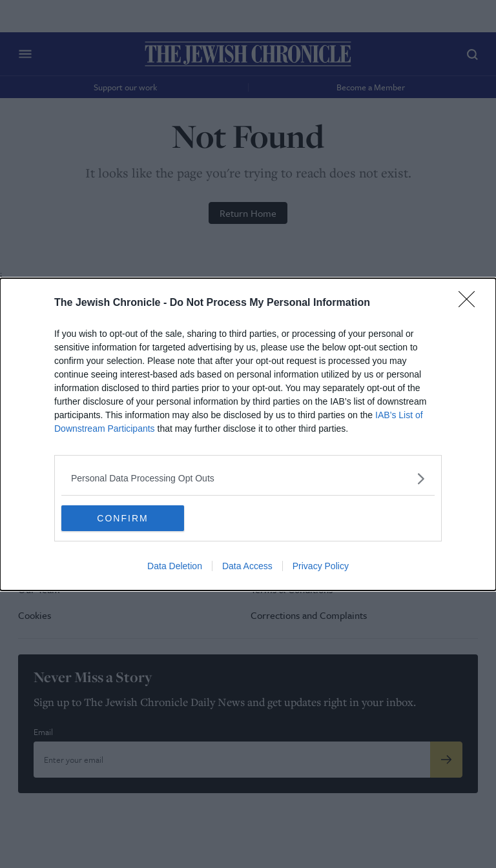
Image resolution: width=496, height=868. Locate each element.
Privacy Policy (321, 566)
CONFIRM (122, 518)
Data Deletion (175, 566)
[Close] (471, 303)
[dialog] (248, 434)
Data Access (247, 566)
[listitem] (248, 479)
